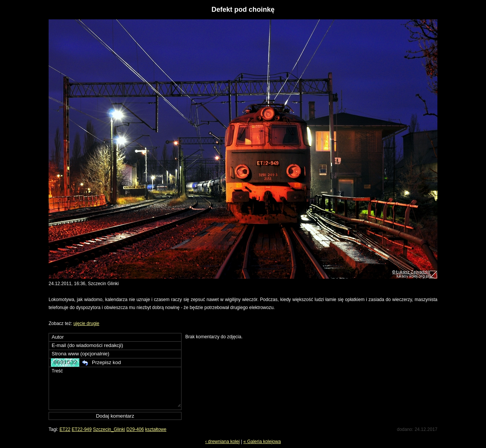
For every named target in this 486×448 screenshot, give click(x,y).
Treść (116, 387)
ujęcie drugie (86, 323)
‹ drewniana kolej (222, 442)
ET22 (65, 429)
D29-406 (135, 429)
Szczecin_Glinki (109, 429)
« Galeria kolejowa (262, 442)
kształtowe (156, 429)
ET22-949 (82, 429)
